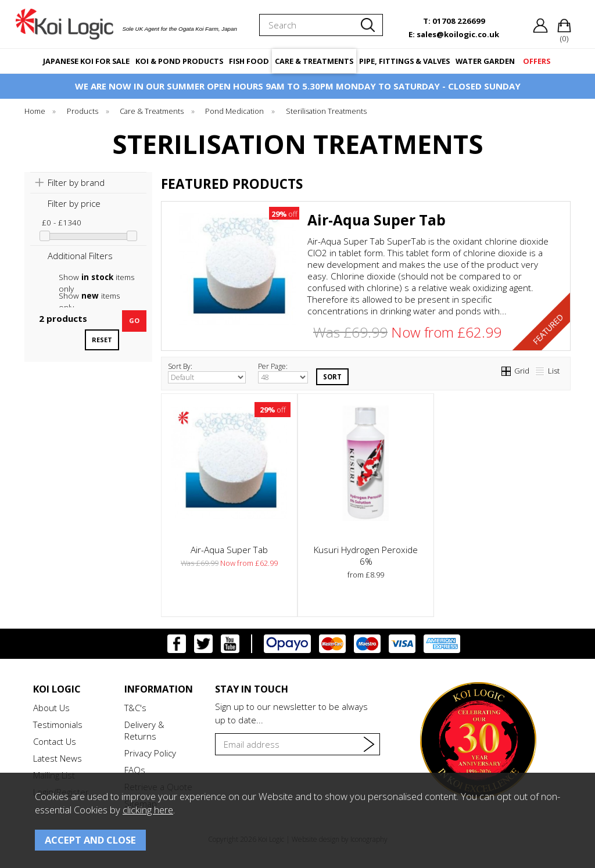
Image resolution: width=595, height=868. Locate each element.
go (134, 320)
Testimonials (58, 724)
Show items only (96, 277)
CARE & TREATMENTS (314, 61)
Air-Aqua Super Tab (377, 220)
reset (102, 340)
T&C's (135, 708)
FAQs (135, 770)
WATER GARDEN (485, 61)
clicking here (148, 810)
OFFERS (537, 61)
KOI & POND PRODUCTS (179, 61)
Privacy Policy (150, 753)
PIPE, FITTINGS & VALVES (404, 61)
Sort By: (207, 372)
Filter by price (74, 203)
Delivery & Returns (144, 730)
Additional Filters (80, 256)
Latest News (58, 758)
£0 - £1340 (62, 223)
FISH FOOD (249, 61)
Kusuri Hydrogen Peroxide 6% (366, 555)
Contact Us (55, 741)
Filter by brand (76, 182)
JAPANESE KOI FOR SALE (86, 61)
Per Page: (283, 372)
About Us (51, 708)
